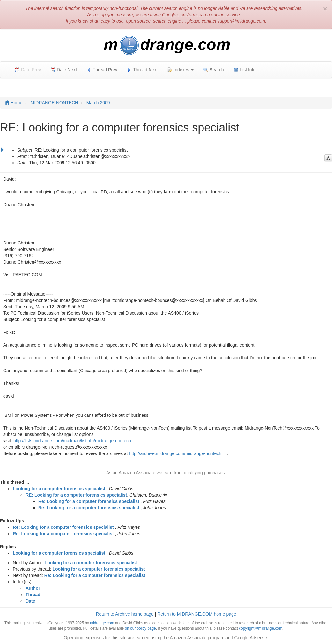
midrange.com (102, 623)
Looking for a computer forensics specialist (59, 489)
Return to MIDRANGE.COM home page (197, 614)
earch (213, 70)
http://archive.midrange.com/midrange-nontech (175, 453)
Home (14, 103)
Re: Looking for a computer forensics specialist (89, 501)
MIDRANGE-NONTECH (54, 103)
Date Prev (28, 70)
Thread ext (142, 70)
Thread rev (102, 70)
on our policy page (140, 628)
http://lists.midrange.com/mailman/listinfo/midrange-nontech (72, 441)
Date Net (64, 70)
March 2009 (98, 103)
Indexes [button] (180, 70)
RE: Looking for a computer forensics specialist (76, 495)
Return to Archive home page (125, 614)
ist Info (245, 70)
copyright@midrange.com (261, 628)
